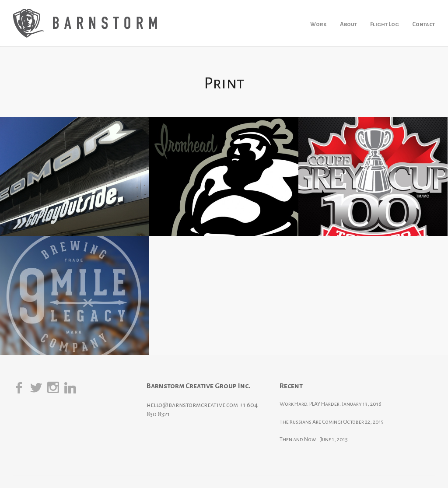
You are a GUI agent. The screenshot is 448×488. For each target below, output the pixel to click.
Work (318, 24)
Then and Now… (299, 439)
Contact (423, 24)
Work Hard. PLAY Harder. (310, 404)
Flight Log (385, 24)
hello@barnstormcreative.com (192, 405)
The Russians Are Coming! (311, 422)
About (348, 24)
